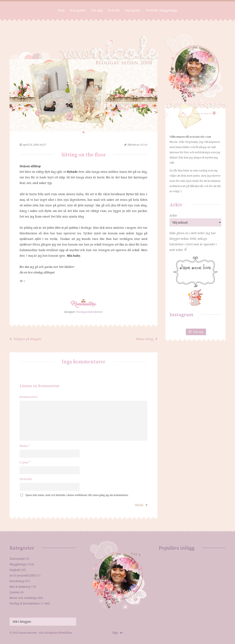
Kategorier (78, 10)
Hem (61, 10)
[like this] (21, 281)
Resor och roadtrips (23, 598)
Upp (117, 633)
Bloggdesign (18, 564)
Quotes (14, 592)
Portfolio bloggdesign (162, 10)
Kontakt (114, 10)
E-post (25, 462)
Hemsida (26, 479)
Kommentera (29, 397)
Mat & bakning (20, 587)
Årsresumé (17, 559)
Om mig (97, 10)
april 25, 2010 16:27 (34, 145)
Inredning (17, 581)
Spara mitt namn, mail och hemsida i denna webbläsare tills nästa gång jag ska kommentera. (77, 495)
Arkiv (173, 215)
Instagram (133, 10)
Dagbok (15, 570)
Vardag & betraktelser (89, 312)
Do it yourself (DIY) (23, 575)
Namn (25, 446)
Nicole (144, 145)
